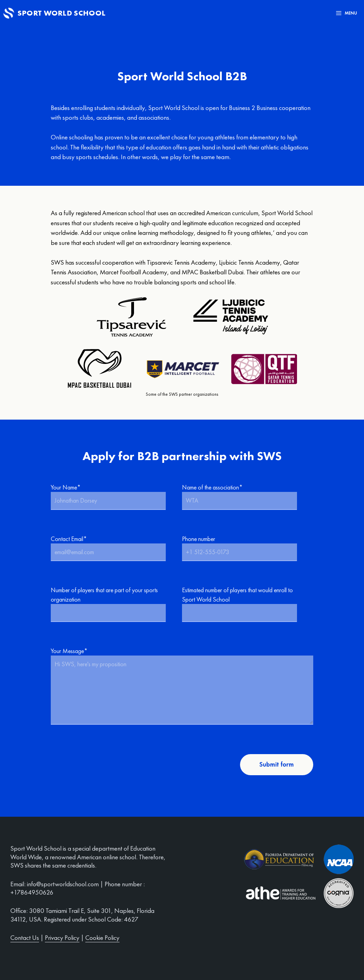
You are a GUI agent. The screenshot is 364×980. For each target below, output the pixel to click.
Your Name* (113, 497)
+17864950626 (32, 892)
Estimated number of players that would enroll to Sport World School (244, 604)
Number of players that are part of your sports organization (113, 604)
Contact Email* (113, 548)
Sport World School (62, 13)
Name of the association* (244, 497)
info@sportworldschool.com (63, 884)
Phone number (244, 548)
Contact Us (25, 938)
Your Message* (182, 687)
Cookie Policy (102, 938)
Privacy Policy (62, 938)
